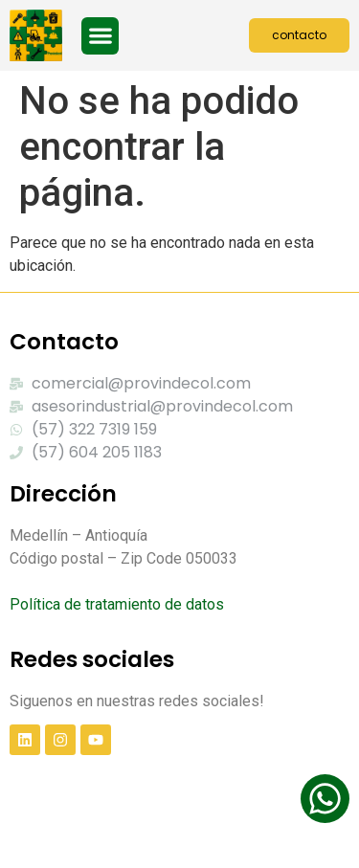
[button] (100, 36)
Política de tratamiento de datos (117, 604)
